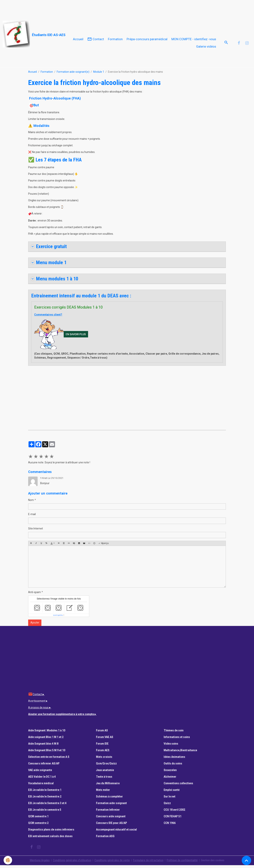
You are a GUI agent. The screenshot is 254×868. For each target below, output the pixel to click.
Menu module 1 (49, 265)
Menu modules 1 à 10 (55, 281)
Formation (115, 40)
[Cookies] (8, 860)
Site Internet (36, 531)
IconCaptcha (58, 618)
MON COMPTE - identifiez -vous (194, 40)
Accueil (78, 40)
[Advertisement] (69, 8)
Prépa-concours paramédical (147, 40)
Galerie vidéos (206, 48)
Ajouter (35, 625)
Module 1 (99, 74)
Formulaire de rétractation (149, 863)
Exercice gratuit (49, 249)
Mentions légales (38, 863)
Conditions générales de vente (112, 863)
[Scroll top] (246, 860)
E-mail (32, 517)
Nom (31, 503)
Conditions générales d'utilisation (71, 863)
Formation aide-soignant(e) (73, 74)
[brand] (32, 34)
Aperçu (103, 546)
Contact (96, 41)
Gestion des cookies (214, 863)
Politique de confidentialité (183, 863)
